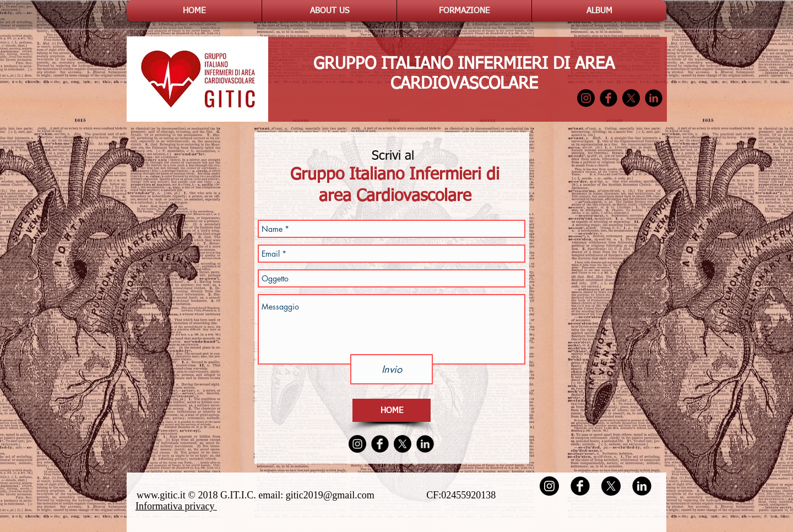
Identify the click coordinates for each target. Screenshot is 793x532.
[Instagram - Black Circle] (586, 98)
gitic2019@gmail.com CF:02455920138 (396, 495)
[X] (631, 98)
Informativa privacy (176, 506)
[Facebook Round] (609, 98)
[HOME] (392, 410)
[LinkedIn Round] (654, 98)
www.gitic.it (161, 495)
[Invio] (392, 369)
